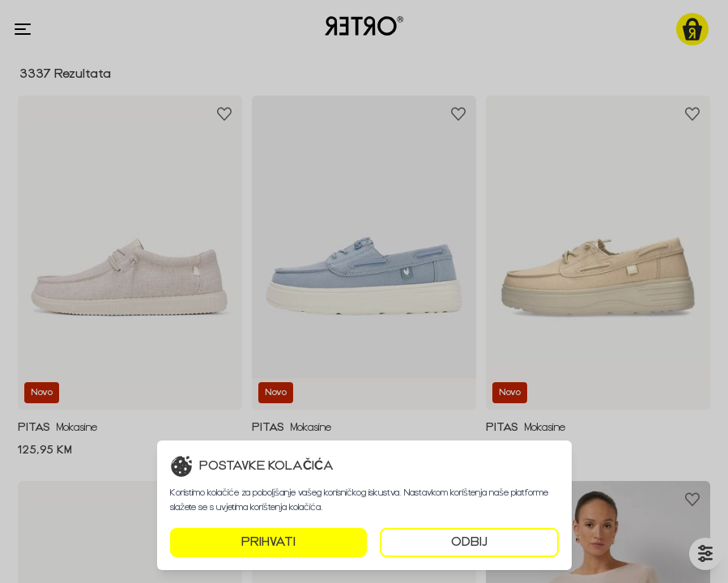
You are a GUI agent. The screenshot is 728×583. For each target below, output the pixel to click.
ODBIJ (469, 542)
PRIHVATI (268, 542)
